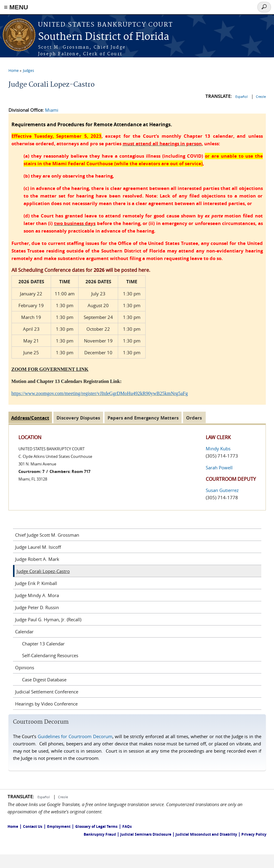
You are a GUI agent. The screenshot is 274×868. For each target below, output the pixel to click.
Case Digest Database (44, 680)
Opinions (25, 667)
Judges (29, 70)
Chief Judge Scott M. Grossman (47, 535)
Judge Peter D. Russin (37, 607)
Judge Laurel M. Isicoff (38, 547)
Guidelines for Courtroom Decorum (75, 736)
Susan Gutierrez (222, 490)
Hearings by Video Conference (46, 704)
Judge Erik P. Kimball (36, 583)
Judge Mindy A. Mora (37, 595)
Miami (52, 110)
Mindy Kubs (218, 448)
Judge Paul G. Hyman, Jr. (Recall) (48, 619)
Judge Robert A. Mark (37, 559)
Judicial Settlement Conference (47, 692)
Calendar (24, 632)
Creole (261, 96)
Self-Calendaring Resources (50, 655)
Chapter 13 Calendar (43, 644)
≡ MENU (16, 7)
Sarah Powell (219, 468)
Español (242, 96)
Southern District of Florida (104, 37)
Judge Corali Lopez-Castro (43, 571)
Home (14, 70)
